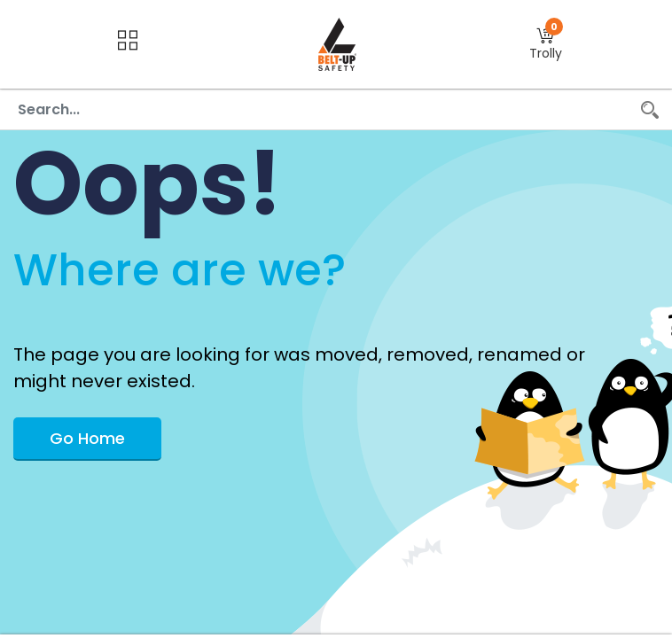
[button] (546, 45)
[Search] (650, 109)
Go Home (87, 438)
